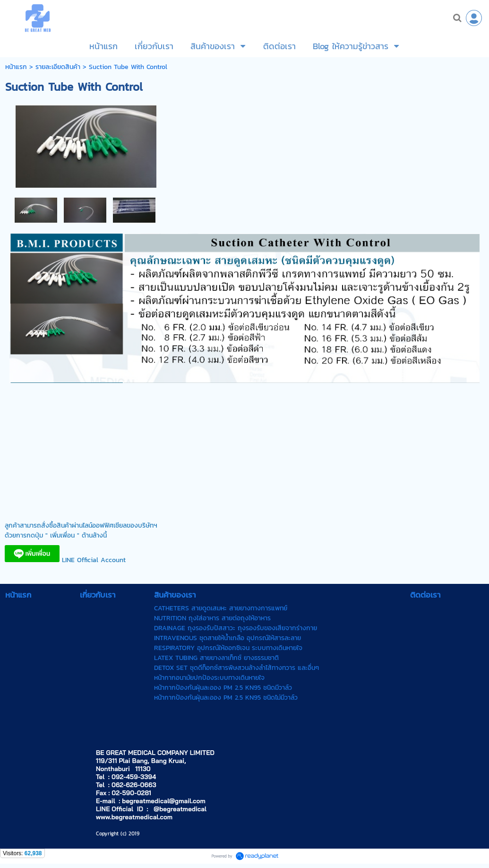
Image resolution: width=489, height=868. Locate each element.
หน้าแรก (16, 67)
